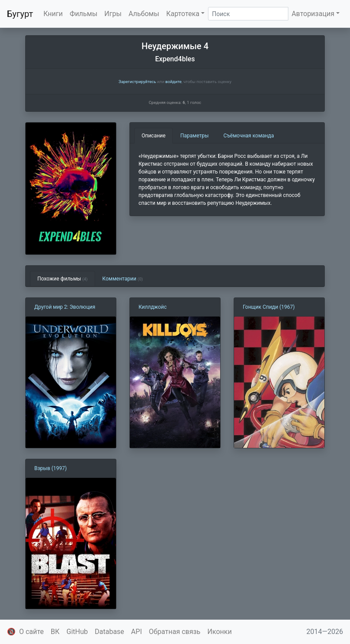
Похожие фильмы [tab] (63, 279)
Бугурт (20, 14)
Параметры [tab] (194, 136)
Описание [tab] (154, 136)
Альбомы (144, 14)
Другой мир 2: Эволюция (65, 307)
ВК (55, 632)
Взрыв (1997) (51, 468)
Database (109, 632)
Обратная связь (175, 632)
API (137, 632)
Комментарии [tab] (123, 279)
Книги (53, 14)
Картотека (183, 14)
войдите (173, 82)
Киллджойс (153, 307)
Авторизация (313, 14)
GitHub (77, 632)
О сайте (31, 632)
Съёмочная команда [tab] (249, 136)
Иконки (220, 632)
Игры (113, 14)
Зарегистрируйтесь (137, 82)
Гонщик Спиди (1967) (269, 307)
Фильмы (84, 14)
